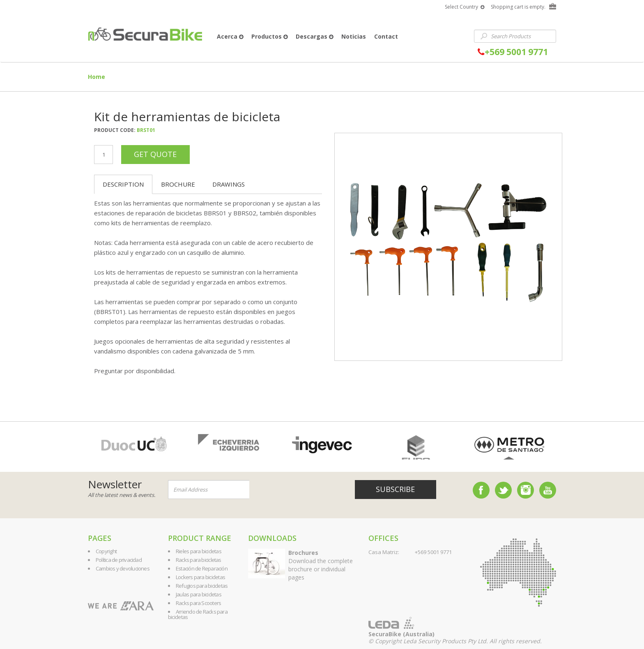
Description (123, 184)
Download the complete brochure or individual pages (321, 565)
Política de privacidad (119, 560)
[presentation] (299, 490)
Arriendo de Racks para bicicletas (198, 614)
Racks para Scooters (198, 603)
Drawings (229, 184)
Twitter (503, 490)
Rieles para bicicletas (199, 551)
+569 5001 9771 (513, 52)
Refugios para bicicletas (202, 586)
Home (97, 77)
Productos (269, 36)
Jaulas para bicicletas (199, 594)
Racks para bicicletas (199, 560)
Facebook (481, 490)
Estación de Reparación (202, 568)
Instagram (526, 490)
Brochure (178, 184)
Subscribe (395, 489)
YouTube (548, 490)
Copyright (106, 551)
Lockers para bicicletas (200, 577)
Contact (386, 36)
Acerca (230, 36)
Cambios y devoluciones (123, 568)
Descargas (314, 36)
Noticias (354, 36)
